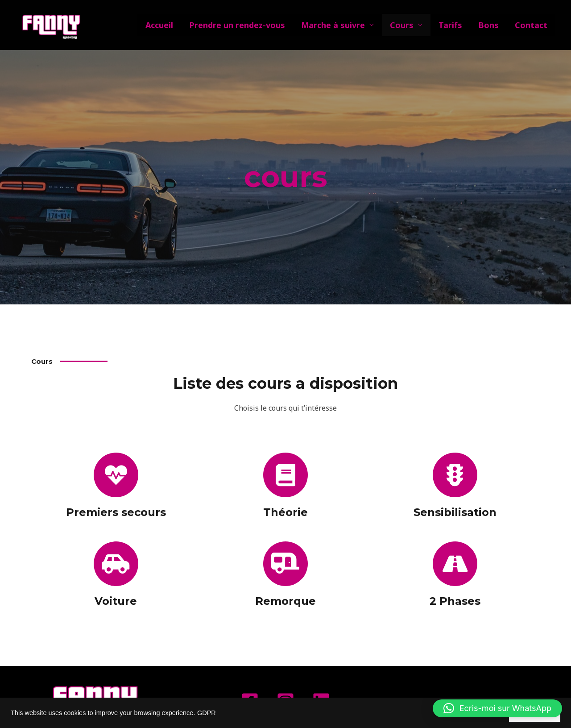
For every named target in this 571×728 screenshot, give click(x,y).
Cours (402, 25)
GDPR (207, 713)
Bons (488, 25)
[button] (497, 708)
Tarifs (450, 25)
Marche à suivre (333, 25)
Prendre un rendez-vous (237, 25)
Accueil (159, 25)
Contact (531, 25)
